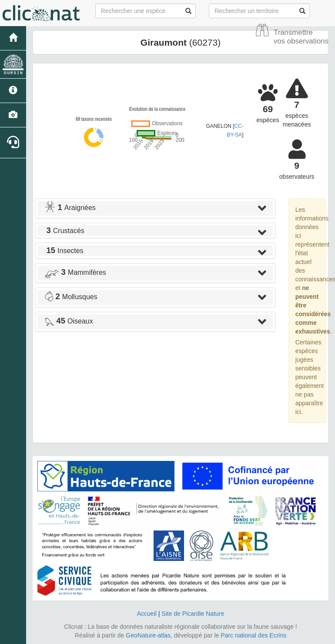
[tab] (155, 208)
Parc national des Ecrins (253, 635)
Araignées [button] (70, 208)
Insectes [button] (64, 251)
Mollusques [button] (71, 297)
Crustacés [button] (64, 231)
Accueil (147, 614)
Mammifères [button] (75, 272)
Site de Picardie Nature (193, 614)
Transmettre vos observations (301, 37)
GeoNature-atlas (148, 635)
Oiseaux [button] (69, 321)
